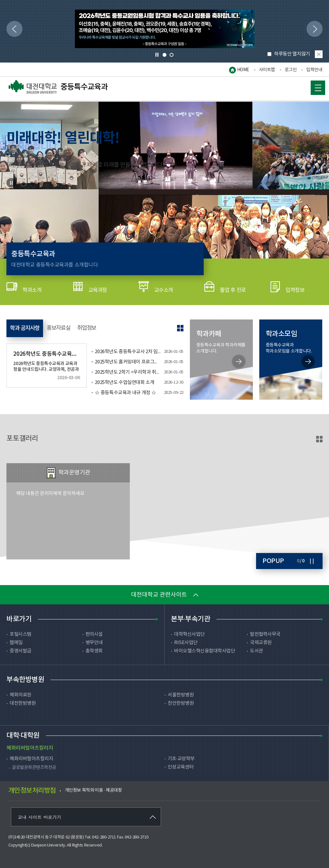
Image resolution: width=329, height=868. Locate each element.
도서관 (257, 651)
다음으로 (313, 27)
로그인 (291, 70)
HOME (243, 70)
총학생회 (94, 651)
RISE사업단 (186, 643)
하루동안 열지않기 (289, 54)
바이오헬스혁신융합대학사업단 (205, 651)
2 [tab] (172, 55)
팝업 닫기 (319, 54)
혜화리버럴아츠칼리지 (31, 759)
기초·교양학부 (181, 759)
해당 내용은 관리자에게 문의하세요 (50, 494)
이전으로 (13, 27)
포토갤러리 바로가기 (319, 439)
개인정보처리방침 (32, 791)
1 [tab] (164, 55)
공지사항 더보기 (180, 328)
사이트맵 (267, 70)
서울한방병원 (181, 695)
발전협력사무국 (265, 634)
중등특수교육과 (58, 87)
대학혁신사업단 (189, 634)
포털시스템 (21, 634)
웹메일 (16, 643)
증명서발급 (21, 651)
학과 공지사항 (28, 328)
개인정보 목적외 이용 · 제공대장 (93, 790)
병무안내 (94, 643)
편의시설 (94, 634)
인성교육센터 (181, 767)
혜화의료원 (21, 695)
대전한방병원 (23, 703)
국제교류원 (261, 643)
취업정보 (103, 328)
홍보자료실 (69, 328)
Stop (11, 183)
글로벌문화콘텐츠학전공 (34, 768)
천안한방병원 (181, 703)
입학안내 (314, 70)
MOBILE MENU (314, 87)
